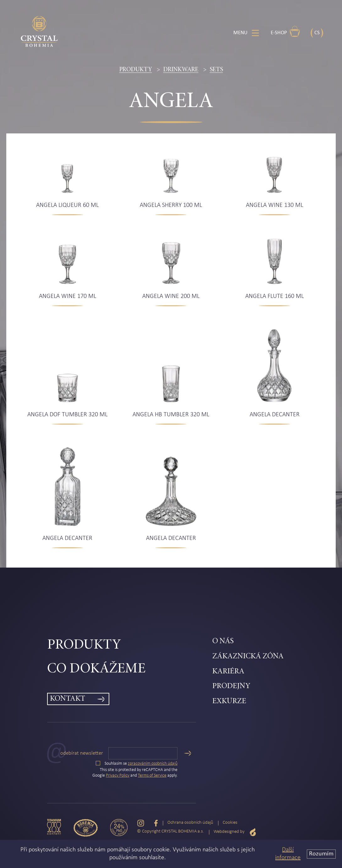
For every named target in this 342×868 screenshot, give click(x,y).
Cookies (230, 823)
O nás (223, 642)
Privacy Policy (118, 776)
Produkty (136, 70)
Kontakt (68, 699)
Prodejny (231, 686)
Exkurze (229, 701)
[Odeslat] (187, 753)
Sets (216, 70)
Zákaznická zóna (248, 657)
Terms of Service (152, 776)
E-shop (285, 31)
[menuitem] (130, 645)
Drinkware (181, 70)
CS (317, 33)
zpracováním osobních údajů (153, 764)
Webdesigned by (235, 832)
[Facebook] (156, 823)
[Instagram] (141, 823)
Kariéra (228, 672)
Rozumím (321, 854)
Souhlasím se (137, 764)
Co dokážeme (96, 669)
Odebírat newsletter (82, 753)
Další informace (288, 854)
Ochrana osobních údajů (190, 823)
